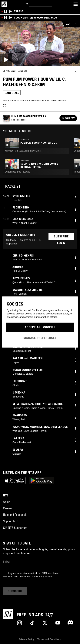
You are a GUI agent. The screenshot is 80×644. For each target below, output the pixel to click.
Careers (8, 508)
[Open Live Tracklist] (67, 24)
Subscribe (61, 236)
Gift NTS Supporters (15, 528)
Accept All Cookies (40, 327)
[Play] (40, 43)
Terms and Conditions (49, 639)
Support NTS (11, 521)
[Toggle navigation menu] (75, 4)
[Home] (4, 4)
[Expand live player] (76, 24)
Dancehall (12, 93)
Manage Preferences (40, 338)
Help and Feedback (15, 515)
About (7, 502)
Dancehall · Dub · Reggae (17, 172)
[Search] (27, 4)
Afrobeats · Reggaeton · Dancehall (23, 151)
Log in (61, 243)
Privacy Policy (44, 577)
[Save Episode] (75, 71)
